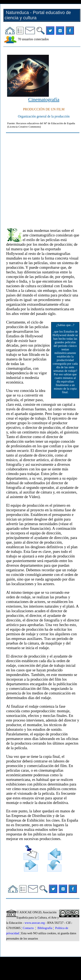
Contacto (28, 928)
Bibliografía (45, 928)
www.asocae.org (35, 923)
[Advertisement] (39, 179)
